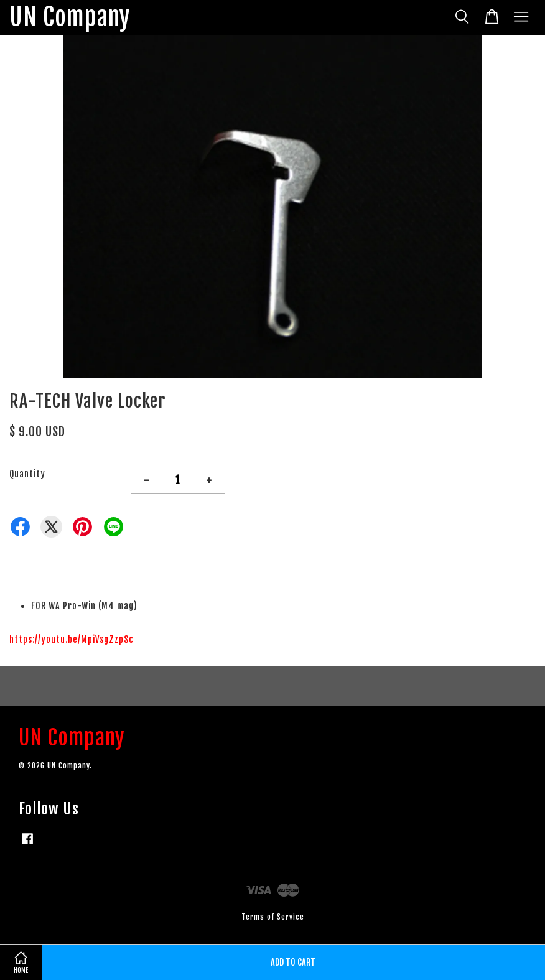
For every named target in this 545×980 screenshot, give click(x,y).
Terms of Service (273, 917)
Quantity (27, 474)
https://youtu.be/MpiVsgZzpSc (72, 639)
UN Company (70, 18)
